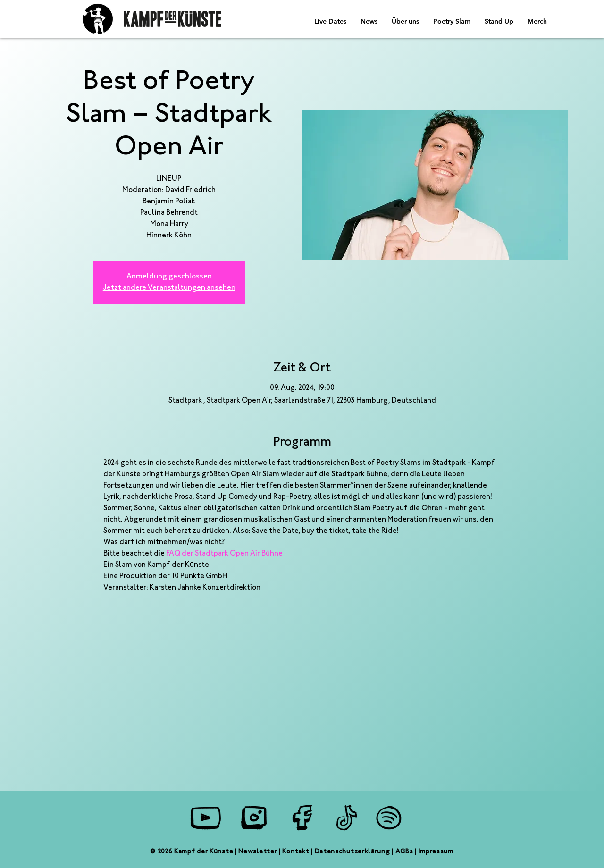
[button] (369, 21)
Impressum (436, 852)
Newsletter (258, 852)
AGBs (404, 852)
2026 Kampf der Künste (196, 852)
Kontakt (296, 852)
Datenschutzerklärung (352, 852)
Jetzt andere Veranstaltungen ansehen (169, 288)
